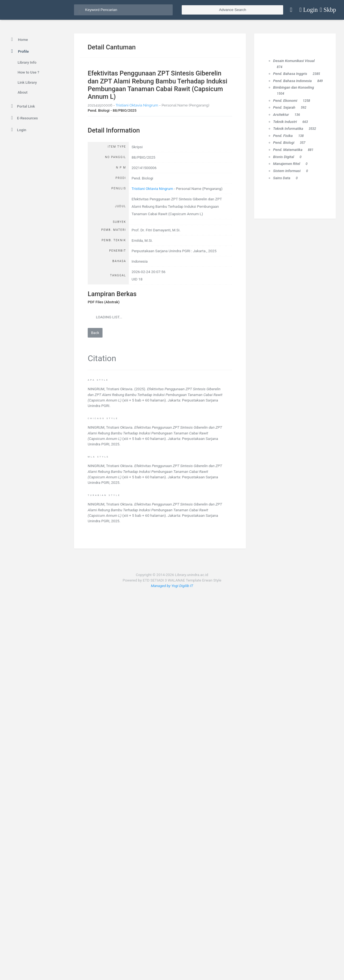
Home (19, 40)
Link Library (27, 82)
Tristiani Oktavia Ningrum (137, 105)
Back (95, 333)
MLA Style (98, 457)
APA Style (98, 380)
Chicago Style (103, 418)
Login (18, 130)
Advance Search (233, 10)
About (22, 92)
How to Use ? (28, 72)
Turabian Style (104, 495)
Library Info (27, 62)
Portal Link (22, 106)
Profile (19, 51)
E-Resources (24, 118)
